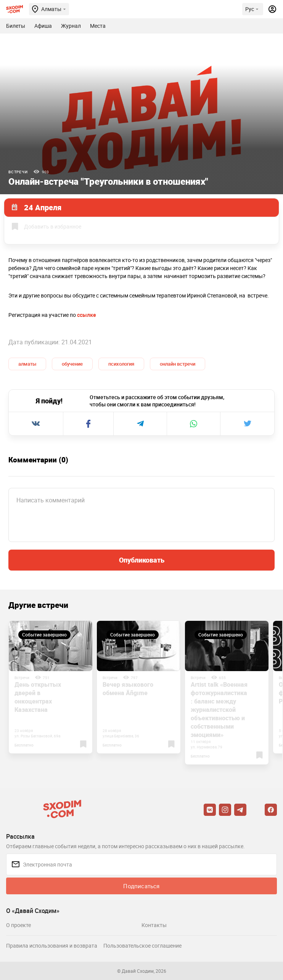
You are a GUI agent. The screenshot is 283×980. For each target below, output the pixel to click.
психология (121, 364)
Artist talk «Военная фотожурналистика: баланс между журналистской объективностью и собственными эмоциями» (219, 710)
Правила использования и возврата (52, 946)
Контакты (154, 925)
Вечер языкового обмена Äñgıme (128, 689)
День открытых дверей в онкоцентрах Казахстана (38, 697)
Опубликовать (142, 560)
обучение (72, 364)
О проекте (18, 925)
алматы (27, 364)
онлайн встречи (178, 364)
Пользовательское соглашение (142, 946)
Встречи (18, 172)
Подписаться (141, 886)
